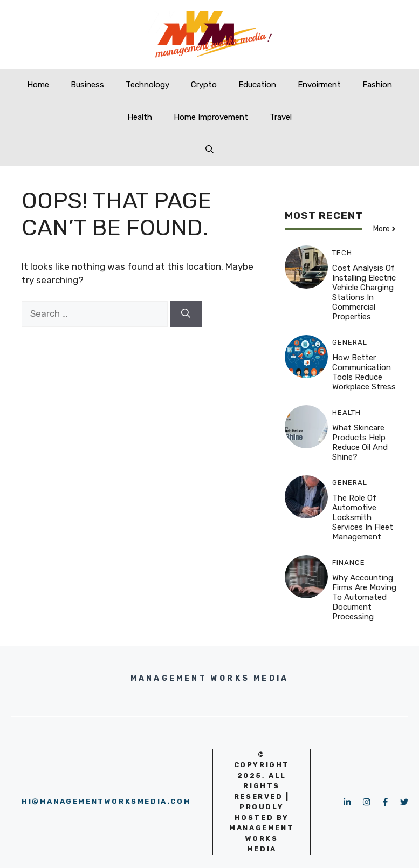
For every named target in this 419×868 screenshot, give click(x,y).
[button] (209, 149)
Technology (147, 85)
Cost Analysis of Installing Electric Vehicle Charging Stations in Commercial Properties (364, 292)
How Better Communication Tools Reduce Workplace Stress (364, 372)
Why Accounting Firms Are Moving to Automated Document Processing (364, 597)
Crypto (204, 85)
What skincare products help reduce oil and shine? (360, 442)
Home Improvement (211, 117)
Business (87, 85)
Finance (349, 562)
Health (140, 117)
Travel (281, 117)
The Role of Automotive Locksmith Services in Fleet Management (363, 517)
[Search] (186, 314)
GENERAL (350, 342)
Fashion (377, 85)
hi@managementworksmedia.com (106, 801)
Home (38, 85)
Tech (342, 253)
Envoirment (319, 85)
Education (257, 85)
